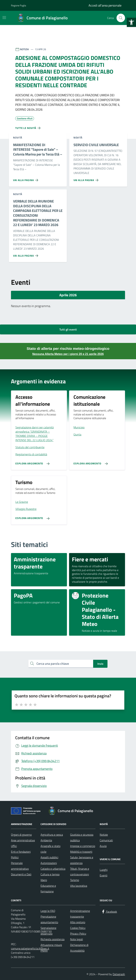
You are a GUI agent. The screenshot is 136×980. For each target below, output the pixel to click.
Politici (15, 857)
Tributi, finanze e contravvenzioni (80, 871)
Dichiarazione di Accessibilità (79, 948)
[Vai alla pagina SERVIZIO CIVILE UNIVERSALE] (87, 179)
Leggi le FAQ (48, 911)
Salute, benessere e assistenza (82, 860)
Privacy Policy (78, 934)
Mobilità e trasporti (81, 852)
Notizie (104, 835)
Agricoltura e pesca (52, 835)
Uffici (14, 846)
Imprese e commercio (83, 846)
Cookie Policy (78, 928)
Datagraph (119, 974)
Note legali (76, 939)
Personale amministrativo (20, 866)
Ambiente (46, 840)
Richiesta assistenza (53, 939)
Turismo (75, 880)
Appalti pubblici (49, 857)
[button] (131, 22)
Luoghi (104, 870)
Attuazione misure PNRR (51, 948)
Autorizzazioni (49, 863)
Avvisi (103, 846)
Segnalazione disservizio (48, 931)
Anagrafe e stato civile (50, 849)
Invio (100, 664)
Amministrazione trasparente (80, 914)
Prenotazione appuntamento (49, 919)
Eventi (104, 875)
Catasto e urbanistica (53, 869)
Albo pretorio (78, 922)
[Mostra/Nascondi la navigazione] (4, 18)
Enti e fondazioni (21, 852)
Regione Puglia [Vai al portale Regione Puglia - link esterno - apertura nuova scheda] (19, 5)
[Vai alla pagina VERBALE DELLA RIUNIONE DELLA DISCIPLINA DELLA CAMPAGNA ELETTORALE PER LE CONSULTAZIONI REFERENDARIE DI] (26, 254)
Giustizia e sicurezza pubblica (82, 837)
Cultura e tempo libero (50, 877)
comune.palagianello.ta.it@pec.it (30, 948)
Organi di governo (21, 835)
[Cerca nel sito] (121, 18)
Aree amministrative (23, 840)
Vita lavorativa (79, 886)
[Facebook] (109, 912)
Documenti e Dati (21, 874)
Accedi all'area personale (105, 5)
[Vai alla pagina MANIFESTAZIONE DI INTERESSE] (26, 179)
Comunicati (106, 840)
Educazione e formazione (48, 889)
